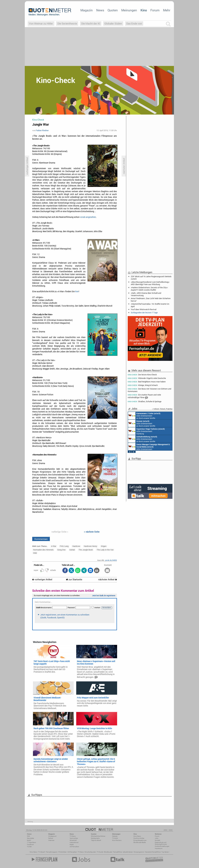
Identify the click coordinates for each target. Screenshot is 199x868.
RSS (28, 836)
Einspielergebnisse (140, 840)
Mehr (167, 10)
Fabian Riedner (42, 130)
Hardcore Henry (90, 546)
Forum (155, 10)
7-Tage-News (31, 842)
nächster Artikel (108, 579)
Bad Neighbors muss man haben (147, 382)
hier (77, 291)
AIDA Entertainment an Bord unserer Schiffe (144, 416)
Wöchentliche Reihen (98, 836)
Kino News (34, 852)
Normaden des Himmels (43, 550)
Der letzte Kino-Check (142, 375)
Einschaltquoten (90, 852)
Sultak (72, 550)
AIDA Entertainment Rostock (149, 447)
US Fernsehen (72, 852)
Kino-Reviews (117, 840)
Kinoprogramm (139, 852)
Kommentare (41, 539)
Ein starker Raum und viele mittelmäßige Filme (144, 396)
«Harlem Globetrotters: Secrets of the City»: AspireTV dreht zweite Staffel (149, 289)
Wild (35, 553)
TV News (81, 852)
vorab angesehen (88, 217)
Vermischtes (74, 838)
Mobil (29, 840)
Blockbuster (108, 852)
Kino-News (137, 836)
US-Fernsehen (74, 847)
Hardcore (76, 546)
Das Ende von (134, 23)
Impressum (159, 848)
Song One (61, 550)
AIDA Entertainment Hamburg (146, 431)
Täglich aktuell (96, 840)
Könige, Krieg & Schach (143, 385)
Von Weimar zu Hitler (41, 23)
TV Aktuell (42, 852)
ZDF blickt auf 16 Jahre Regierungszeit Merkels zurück (151, 278)
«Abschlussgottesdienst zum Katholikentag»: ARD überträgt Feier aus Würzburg (150, 283)
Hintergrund (52, 836)
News (100, 10)
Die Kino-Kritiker (139, 838)
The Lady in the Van (105, 550)
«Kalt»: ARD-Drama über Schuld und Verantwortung (146, 294)
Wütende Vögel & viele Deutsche (147, 378)
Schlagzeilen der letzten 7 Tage (144, 313)
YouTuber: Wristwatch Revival (144, 309)
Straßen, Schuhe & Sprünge (145, 401)
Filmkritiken (63, 852)
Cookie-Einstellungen (162, 846)
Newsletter (31, 838)
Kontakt (157, 840)
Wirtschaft (73, 840)
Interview (51, 840)
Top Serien (165, 852)
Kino (144, 10)
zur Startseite (74, 579)
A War (54, 546)
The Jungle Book (86, 550)
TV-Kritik (115, 838)
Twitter (29, 847)
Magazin (87, 10)
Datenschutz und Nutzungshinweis (161, 843)
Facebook (30, 845)
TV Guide (100, 852)
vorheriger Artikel (42, 579)
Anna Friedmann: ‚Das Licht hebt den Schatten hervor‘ (151, 300)
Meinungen (129, 10)
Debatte (115, 836)
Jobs (157, 838)
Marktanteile (95, 838)
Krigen (104, 546)
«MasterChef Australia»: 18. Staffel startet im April (150, 305)
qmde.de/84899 (111, 560)
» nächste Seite (92, 532)
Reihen (51, 838)
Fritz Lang (64, 546)
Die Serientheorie (67, 23)
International (74, 842)
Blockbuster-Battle (140, 842)
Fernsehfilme (117, 852)
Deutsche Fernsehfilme (153, 852)
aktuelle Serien (128, 852)
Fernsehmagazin (52, 852)
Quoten (113, 10)
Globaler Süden (113, 23)
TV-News (73, 836)
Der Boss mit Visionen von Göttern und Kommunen (149, 390)
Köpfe (72, 845)
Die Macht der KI (91, 23)
